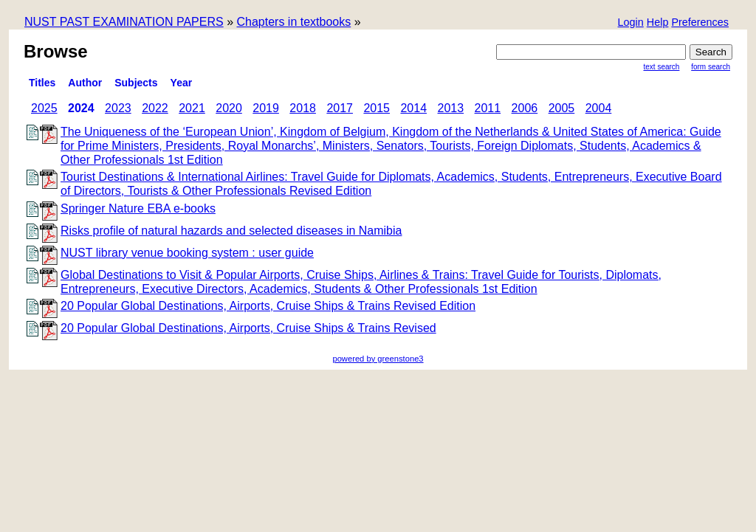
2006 (525, 108)
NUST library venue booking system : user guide (187, 253)
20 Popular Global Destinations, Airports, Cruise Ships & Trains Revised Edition (268, 306)
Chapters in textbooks (293, 22)
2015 (377, 108)
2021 (192, 108)
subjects (136, 83)
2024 (81, 108)
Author (85, 83)
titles (42, 83)
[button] (700, 23)
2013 (451, 108)
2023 (118, 108)
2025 (44, 108)
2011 (488, 108)
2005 (562, 108)
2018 (303, 108)
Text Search (662, 67)
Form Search (711, 67)
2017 (340, 108)
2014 (413, 108)
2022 (155, 108)
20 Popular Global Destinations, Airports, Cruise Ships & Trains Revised (248, 328)
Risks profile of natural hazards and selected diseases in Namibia (231, 231)
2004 (599, 108)
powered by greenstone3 (378, 359)
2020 (229, 108)
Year (182, 83)
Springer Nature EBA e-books (138, 208)
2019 (266, 108)
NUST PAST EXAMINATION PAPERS (124, 22)
